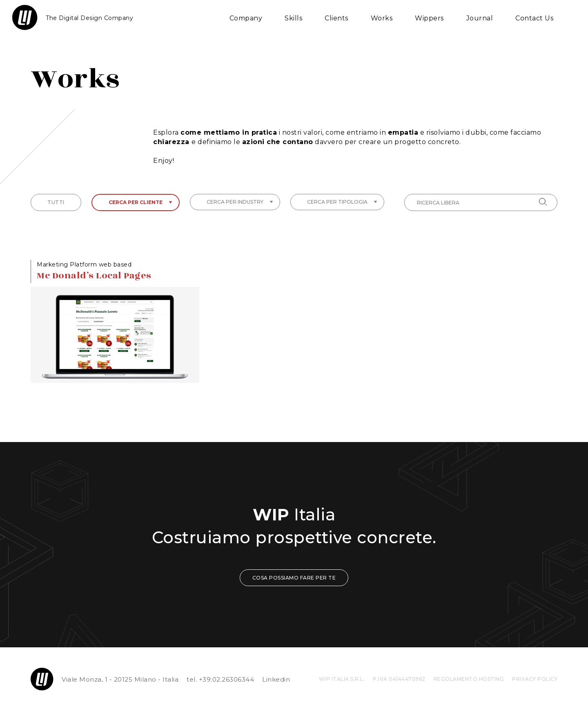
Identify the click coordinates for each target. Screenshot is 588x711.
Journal (480, 18)
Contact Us (534, 18)
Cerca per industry (240, 202)
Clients (336, 18)
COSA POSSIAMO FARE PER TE (294, 578)
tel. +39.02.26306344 (220, 679)
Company (246, 18)
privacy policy (535, 679)
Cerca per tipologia (342, 202)
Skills (293, 18)
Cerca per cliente (140, 202)
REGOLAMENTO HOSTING (469, 679)
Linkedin (276, 679)
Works (382, 18)
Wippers (429, 18)
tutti (56, 202)
